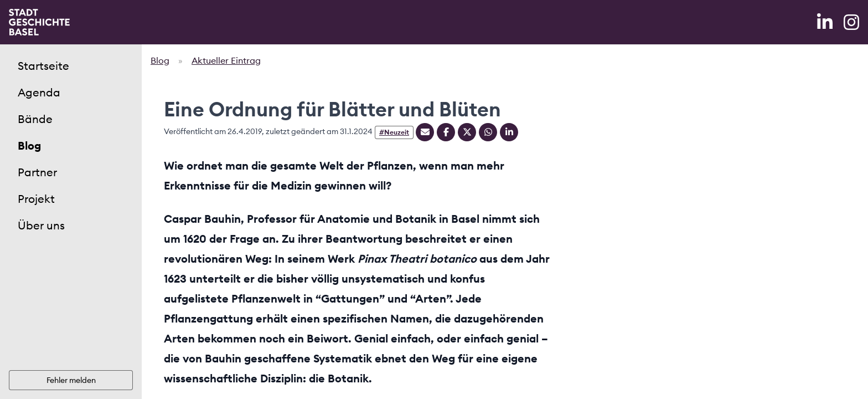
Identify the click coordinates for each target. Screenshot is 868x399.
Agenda (39, 92)
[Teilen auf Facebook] (446, 132)
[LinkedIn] (826, 22)
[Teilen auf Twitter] (467, 132)
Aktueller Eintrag (226, 60)
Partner (37, 172)
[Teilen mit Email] (425, 132)
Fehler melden (71, 380)
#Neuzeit (394, 132)
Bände (35, 119)
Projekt (36, 199)
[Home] (39, 22)
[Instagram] (851, 22)
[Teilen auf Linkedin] (509, 132)
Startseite (43, 66)
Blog (29, 145)
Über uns (41, 225)
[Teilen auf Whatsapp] (488, 132)
